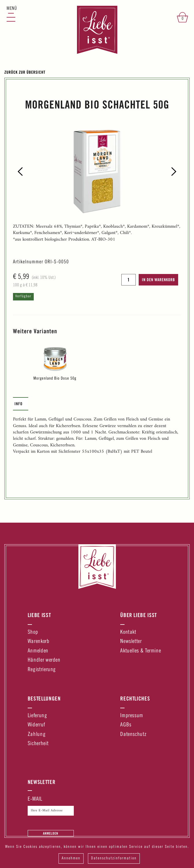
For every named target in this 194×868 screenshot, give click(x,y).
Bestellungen (44, 698)
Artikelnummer (28, 262)
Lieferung (37, 716)
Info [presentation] (18, 404)
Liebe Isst (39, 615)
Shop (33, 632)
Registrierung (42, 670)
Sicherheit (38, 744)
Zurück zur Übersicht (25, 72)
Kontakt (128, 632)
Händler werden (44, 660)
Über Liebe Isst (139, 615)
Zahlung (37, 735)
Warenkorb (39, 642)
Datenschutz (133, 735)
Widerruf (36, 725)
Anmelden (38, 651)
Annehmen (71, 859)
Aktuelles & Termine (141, 651)
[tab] (21, 404)
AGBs (126, 725)
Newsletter (131, 642)
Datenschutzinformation (114, 859)
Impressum (132, 716)
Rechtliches (135, 698)
